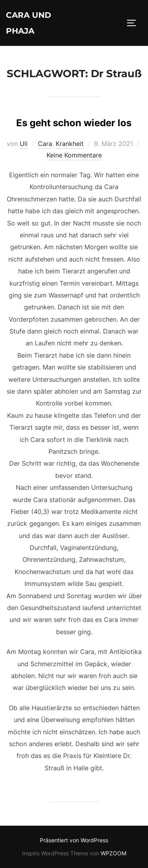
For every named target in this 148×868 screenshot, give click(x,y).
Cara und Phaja (29, 23)
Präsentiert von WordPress (74, 840)
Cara (45, 144)
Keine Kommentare (74, 155)
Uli (24, 144)
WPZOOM (113, 853)
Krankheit (70, 144)
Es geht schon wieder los (74, 123)
